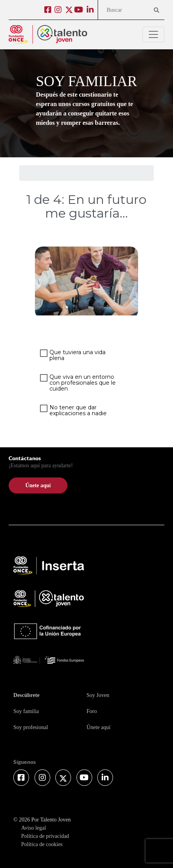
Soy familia (26, 711)
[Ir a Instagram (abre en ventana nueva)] (59, 11)
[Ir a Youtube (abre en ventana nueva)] (80, 11)
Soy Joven (98, 695)
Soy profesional (31, 727)
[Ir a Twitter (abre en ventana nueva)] (69, 9)
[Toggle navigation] (153, 34)
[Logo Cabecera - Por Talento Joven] (48, 35)
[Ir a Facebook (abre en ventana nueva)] (49, 11)
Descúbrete (26, 695)
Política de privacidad (45, 836)
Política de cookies (42, 844)
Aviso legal (34, 828)
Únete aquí (98, 727)
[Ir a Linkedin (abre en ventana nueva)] (91, 11)
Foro (91, 711)
